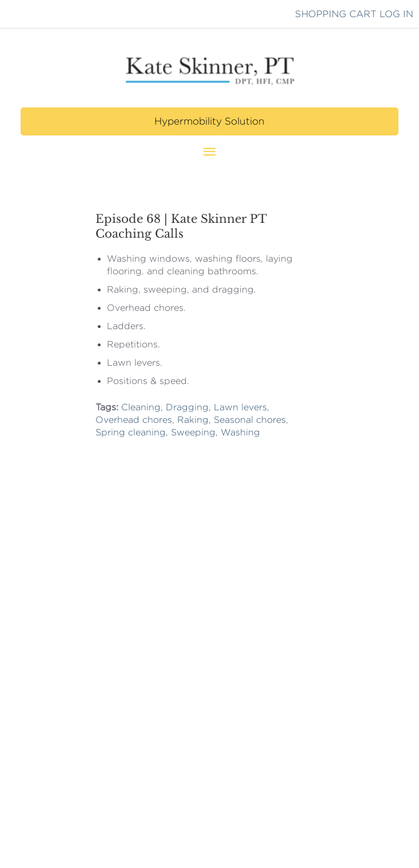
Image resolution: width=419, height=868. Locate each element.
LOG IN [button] (396, 14)
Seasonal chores (250, 420)
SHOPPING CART (336, 14)
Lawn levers (240, 407)
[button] (209, 121)
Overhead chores (134, 420)
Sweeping (193, 432)
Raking (193, 420)
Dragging (187, 407)
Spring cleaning (131, 432)
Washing (240, 432)
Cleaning (141, 407)
